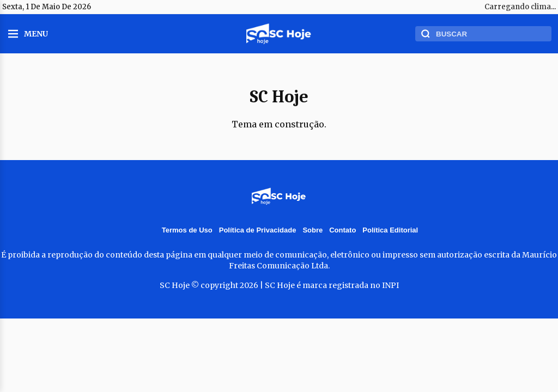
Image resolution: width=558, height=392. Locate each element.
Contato (342, 230)
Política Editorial (390, 230)
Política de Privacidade (258, 230)
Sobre (313, 230)
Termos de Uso (187, 230)
